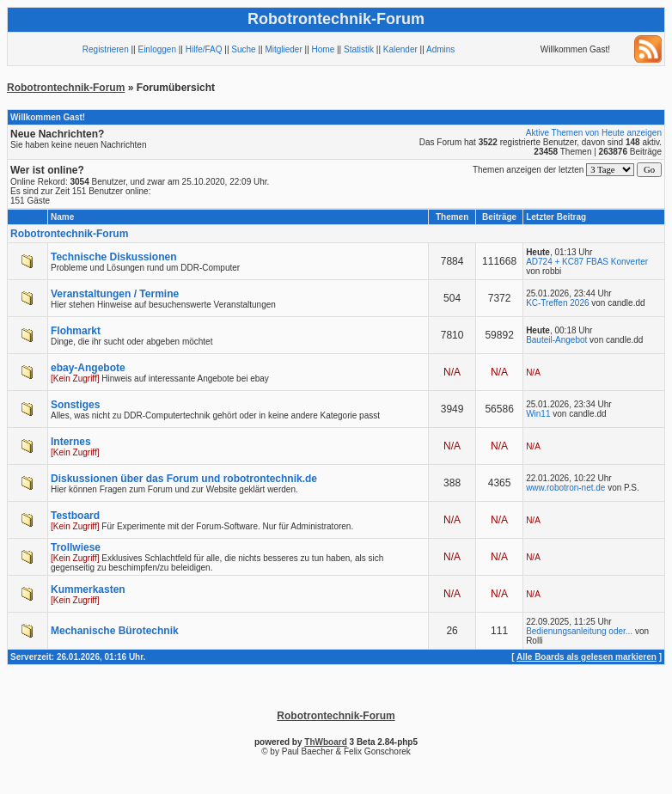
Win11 (538, 414)
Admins (440, 49)
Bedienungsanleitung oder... (579, 631)
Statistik (359, 49)
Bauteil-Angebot (556, 340)
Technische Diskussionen (114, 257)
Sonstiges (75, 405)
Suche (243, 49)
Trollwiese (76, 547)
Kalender (400, 49)
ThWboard (325, 742)
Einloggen (156, 49)
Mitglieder (283, 49)
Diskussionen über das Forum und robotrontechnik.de (184, 479)
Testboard (75, 516)
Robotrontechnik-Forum (66, 88)
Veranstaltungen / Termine (115, 294)
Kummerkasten (88, 589)
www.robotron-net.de (565, 488)
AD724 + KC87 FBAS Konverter (587, 262)
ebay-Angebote (88, 368)
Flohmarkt (76, 331)
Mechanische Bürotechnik (115, 631)
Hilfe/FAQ (204, 49)
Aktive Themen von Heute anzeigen (594, 133)
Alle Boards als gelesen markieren (586, 657)
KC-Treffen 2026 (557, 303)
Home (324, 49)
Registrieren (106, 49)
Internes (71, 442)
